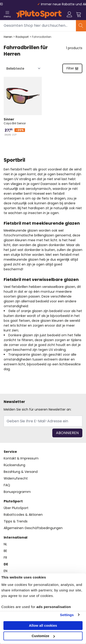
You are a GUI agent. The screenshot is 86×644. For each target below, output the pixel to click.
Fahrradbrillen (42, 37)
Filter (72, 68)
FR (5, 558)
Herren (8, 37)
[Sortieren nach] (24, 69)
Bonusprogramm (17, 492)
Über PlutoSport (16, 508)
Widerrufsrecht (16, 478)
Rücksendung (14, 465)
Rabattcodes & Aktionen (23, 515)
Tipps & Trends (16, 521)
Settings (67, 615)
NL (5, 544)
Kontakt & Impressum (21, 458)
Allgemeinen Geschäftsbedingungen (33, 528)
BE (5, 551)
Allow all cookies (43, 625)
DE (6, 564)
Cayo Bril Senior (23, 121)
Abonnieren (67, 433)
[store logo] (39, 14)
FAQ (7, 485)
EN (6, 571)
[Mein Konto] (69, 14)
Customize (43, 636)
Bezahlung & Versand (21, 472)
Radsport (22, 37)
